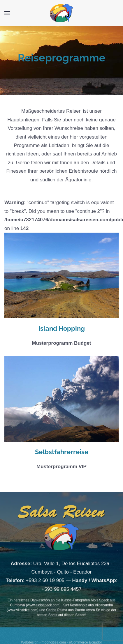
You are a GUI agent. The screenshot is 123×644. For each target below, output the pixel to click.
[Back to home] (61, 13)
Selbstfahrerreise (62, 452)
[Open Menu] (7, 13)
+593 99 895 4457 (61, 593)
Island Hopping (62, 328)
